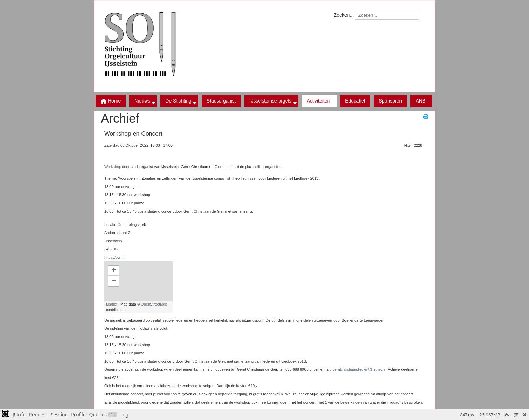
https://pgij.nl (115, 257)
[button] (179, 101)
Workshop (113, 167)
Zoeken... (344, 15)
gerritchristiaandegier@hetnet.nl (359, 369)
